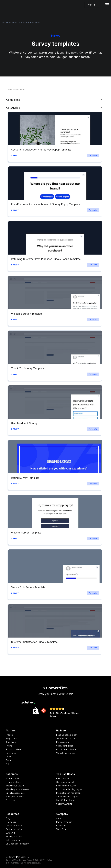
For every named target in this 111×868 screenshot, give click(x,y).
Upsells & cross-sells (16, 793)
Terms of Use (12, 860)
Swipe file (10, 833)
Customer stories (14, 829)
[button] (55, 100)
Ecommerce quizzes (66, 786)
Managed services (15, 797)
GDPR (42, 860)
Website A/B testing (15, 786)
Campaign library (14, 826)
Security (10, 760)
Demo (9, 757)
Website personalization (17, 789)
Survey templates (30, 22)
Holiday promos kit (15, 836)
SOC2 (36, 860)
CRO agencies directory (17, 844)
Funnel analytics (13, 782)
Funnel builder (13, 778)
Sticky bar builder (65, 746)
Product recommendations (69, 793)
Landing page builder (67, 735)
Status (49, 860)
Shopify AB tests (64, 804)
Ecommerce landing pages (69, 789)
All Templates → (12, 22)
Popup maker (63, 742)
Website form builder (66, 738)
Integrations (11, 738)
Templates (11, 742)
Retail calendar (13, 840)
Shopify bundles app (66, 800)
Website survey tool (66, 753)
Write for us (62, 829)
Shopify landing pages (67, 797)
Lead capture (63, 778)
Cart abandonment (65, 782)
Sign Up (92, 5)
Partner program (64, 822)
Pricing (9, 746)
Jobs (59, 818)
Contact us (61, 826)
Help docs (11, 753)
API (7, 764)
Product (10, 735)
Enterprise (11, 800)
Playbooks (11, 822)
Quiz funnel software (66, 749)
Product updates (14, 749)
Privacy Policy (26, 860)
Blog (8, 818)
